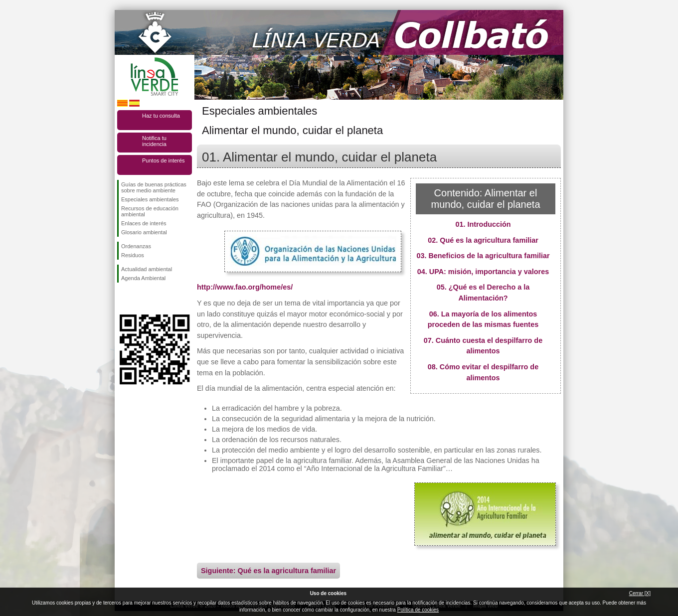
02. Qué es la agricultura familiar (483, 240)
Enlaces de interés (144, 223)
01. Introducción (483, 224)
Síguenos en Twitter (140, 299)
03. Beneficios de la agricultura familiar (483, 256)
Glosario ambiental (144, 232)
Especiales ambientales (150, 199)
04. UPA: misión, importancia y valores (483, 272)
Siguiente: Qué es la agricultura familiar (268, 571)
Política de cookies (418, 610)
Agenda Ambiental (143, 278)
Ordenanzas (136, 246)
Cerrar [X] (640, 593)
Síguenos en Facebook (123, 299)
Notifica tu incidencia (154, 141)
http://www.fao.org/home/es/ (245, 287)
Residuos (133, 255)
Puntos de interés (164, 160)
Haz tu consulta (161, 116)
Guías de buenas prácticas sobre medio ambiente (154, 187)
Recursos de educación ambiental (150, 211)
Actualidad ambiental (147, 269)
